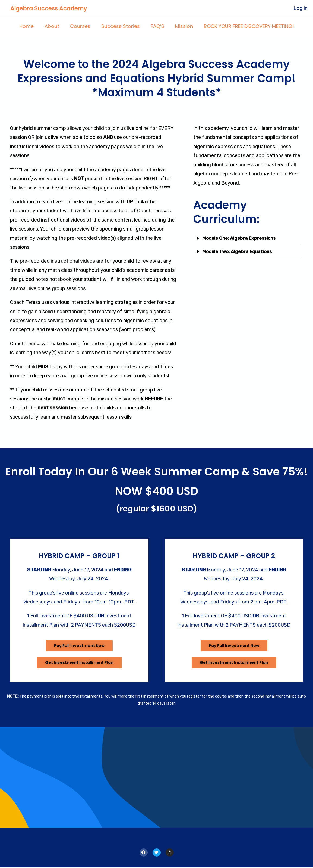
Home (30, 27)
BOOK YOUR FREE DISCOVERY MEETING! (246, 27)
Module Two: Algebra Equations (240, 251)
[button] (247, 238)
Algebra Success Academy (49, 8)
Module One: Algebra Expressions (242, 238)
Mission (182, 27)
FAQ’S (156, 27)
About (54, 27)
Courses (81, 27)
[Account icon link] (301, 8)
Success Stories (121, 27)
